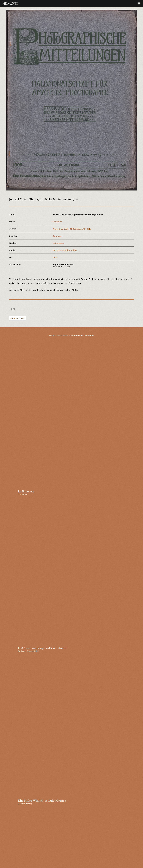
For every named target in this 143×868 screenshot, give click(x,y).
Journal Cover (17, 318)
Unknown (57, 222)
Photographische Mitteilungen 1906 (72, 229)
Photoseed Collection (83, 335)
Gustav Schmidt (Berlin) (65, 250)
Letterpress (59, 243)
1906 (55, 257)
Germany (57, 236)
